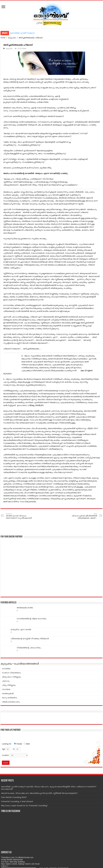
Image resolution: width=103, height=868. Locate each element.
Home (3, 38)
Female (17, 744)
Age (3, 749)
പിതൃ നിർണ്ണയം (9, 685)
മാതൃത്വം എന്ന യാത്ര (21, 629)
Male (26, 744)
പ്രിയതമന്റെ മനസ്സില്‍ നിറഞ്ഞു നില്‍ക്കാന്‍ (30, 639)
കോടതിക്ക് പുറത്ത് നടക (21, 33)
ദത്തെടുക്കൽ (8, 693)
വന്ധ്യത (6, 689)
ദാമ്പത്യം (6, 669)
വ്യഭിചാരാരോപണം (11, 702)
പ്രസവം (6, 681)
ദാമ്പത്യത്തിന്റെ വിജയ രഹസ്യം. (32, 619)
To (14, 749)
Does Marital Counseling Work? (14, 797)
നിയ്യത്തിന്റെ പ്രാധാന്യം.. (29, 648)
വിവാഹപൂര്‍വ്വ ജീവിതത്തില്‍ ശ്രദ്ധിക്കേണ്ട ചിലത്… (83, 516)
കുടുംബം (12, 38)
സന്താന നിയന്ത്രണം (11, 673)
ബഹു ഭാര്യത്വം (9, 698)
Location (5, 755)
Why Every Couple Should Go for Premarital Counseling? (24, 806)
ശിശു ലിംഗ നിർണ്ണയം (11, 677)
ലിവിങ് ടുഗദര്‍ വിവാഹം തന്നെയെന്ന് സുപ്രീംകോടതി (20, 516)
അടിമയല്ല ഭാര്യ (25, 608)
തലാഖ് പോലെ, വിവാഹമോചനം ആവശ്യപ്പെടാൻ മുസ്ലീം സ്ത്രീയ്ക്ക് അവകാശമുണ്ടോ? (39, 793)
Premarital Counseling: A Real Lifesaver (17, 801)
